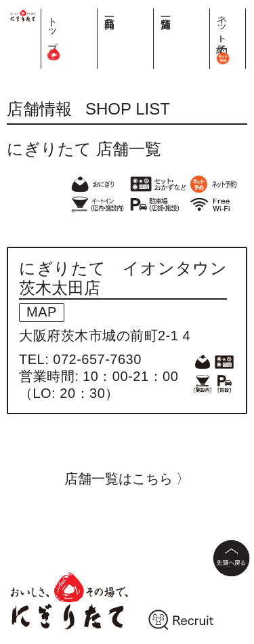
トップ (155, 34)
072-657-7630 (97, 359)
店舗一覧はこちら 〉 (127, 479)
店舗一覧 (207, 12)
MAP (42, 312)
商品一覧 (181, 12)
